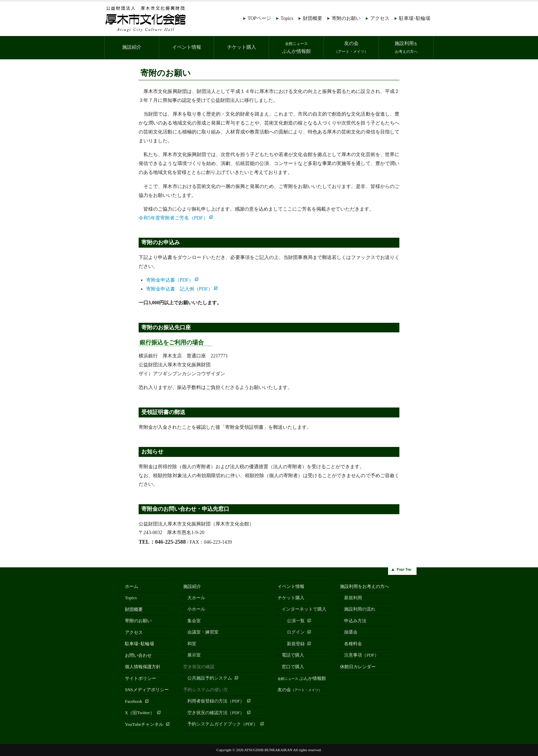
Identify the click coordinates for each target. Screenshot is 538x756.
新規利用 (353, 598)
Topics (287, 18)
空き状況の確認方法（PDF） (216, 713)
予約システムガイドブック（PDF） (223, 724)
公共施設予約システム (210, 678)
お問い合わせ (138, 655)
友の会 (351, 47)
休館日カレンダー (358, 667)
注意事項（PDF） (361, 655)
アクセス (380, 18)
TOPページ (259, 18)
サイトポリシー (141, 678)
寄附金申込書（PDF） (170, 280)
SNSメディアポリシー (147, 690)
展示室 (194, 655)
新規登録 (296, 644)
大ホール (196, 598)
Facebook (134, 701)
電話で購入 (293, 655)
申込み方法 (355, 621)
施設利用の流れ (360, 609)
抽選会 (351, 632)
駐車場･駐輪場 (415, 18)
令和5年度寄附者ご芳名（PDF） (173, 218)
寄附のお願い (346, 18)
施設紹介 (132, 47)
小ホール (196, 609)
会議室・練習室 (203, 632)
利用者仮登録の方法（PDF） (216, 701)
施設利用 (406, 47)
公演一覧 (296, 621)
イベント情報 (187, 47)
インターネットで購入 (304, 609)
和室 (192, 644)
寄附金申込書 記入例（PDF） (179, 289)
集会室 (194, 621)
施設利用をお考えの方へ (365, 586)
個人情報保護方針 (143, 667)
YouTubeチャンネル (144, 724)
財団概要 (313, 18)
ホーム (132, 586)
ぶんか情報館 (296, 48)
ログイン (296, 632)
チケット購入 (242, 47)
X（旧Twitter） (140, 713)
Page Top (404, 569)
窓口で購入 (293, 667)
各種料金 (353, 644)
